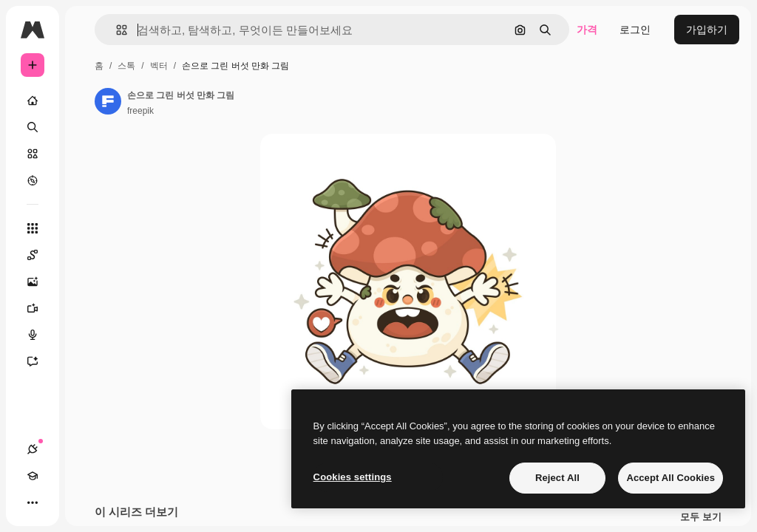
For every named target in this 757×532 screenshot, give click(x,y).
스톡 (126, 66)
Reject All (557, 478)
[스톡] (33, 154)
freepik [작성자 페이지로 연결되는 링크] (140, 111)
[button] (116, 30)
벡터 (159, 66)
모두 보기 (701, 517)
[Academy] (33, 476)
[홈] (33, 100)
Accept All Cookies (671, 478)
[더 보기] (33, 502)
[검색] (33, 127)
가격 (587, 30)
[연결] (33, 449)
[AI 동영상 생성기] (40, 308)
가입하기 (707, 30)
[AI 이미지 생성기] (40, 282)
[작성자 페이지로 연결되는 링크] (108, 101)
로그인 (635, 30)
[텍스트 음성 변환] (40, 335)
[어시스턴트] (40, 361)
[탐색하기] (33, 180)
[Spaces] (40, 255)
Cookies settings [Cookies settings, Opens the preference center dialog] (353, 477)
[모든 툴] (33, 228)
